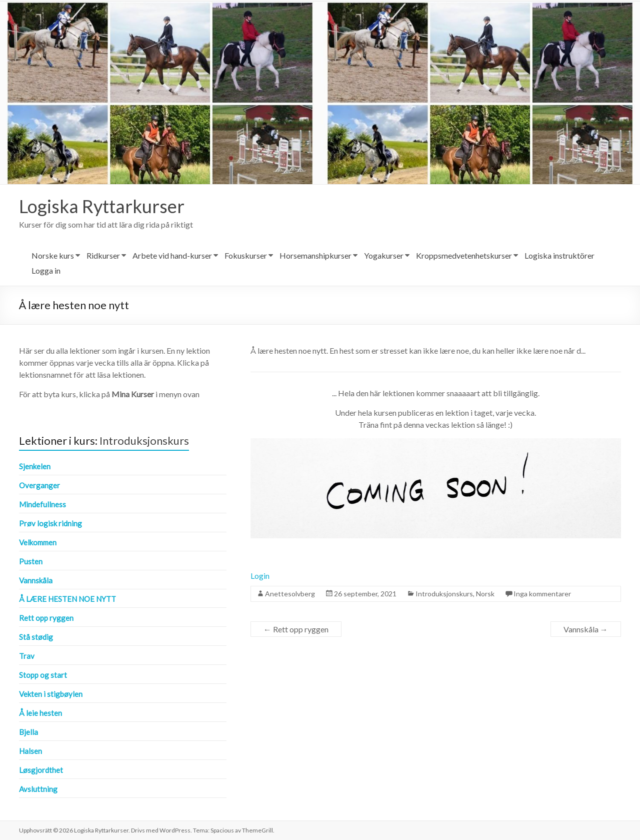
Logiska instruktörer (559, 255)
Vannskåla (586, 629)
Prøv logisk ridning (50, 523)
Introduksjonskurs (444, 594)
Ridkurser (103, 255)
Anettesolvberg (290, 594)
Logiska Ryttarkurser (102, 206)
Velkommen (38, 542)
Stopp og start (43, 675)
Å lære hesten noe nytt (67, 599)
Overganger (39, 485)
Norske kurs (53, 255)
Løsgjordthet (41, 770)
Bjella (28, 732)
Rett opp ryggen (296, 629)
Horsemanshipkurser (315, 255)
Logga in (46, 270)
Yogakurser (384, 255)
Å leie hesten (40, 713)
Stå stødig (36, 637)
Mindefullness (42, 504)
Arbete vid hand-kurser (172, 255)
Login (260, 576)
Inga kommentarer (542, 594)
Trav (27, 656)
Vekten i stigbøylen (51, 694)
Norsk (485, 594)
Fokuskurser (246, 255)
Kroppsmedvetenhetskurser (464, 255)
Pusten (31, 561)
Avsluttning (38, 789)
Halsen (30, 751)
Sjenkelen (35, 466)
